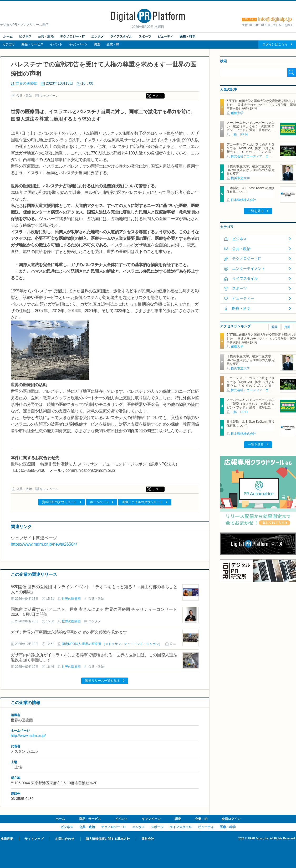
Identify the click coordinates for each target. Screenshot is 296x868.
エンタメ (98, 37)
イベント (56, 44)
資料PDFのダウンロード (59, 502)
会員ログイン (231, 819)
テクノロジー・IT (72, 37)
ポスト (157, 96)
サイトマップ (34, 839)
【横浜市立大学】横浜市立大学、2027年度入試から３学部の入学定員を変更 (251, 170)
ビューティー (243, 298)
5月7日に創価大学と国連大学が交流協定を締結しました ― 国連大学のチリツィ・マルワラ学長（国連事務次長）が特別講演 (261, 105)
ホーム (8, 37)
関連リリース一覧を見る (103, 681)
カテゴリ (9, 44)
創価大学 (237, 113)
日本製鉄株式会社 (243, 200)
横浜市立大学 (240, 178)
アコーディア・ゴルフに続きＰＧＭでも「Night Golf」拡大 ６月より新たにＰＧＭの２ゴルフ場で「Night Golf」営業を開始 (251, 150)
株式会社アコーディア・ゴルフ (253, 156)
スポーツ (145, 37)
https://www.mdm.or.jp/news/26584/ (44, 544)
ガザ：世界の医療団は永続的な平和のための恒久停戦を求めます (69, 632)
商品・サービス (32, 44)
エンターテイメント (249, 268)
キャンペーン (78, 44)
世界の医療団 (27, 83)
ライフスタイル (121, 37)
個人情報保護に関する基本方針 (108, 839)
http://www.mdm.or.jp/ (28, 736)
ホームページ (99, 502)
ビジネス (25, 37)
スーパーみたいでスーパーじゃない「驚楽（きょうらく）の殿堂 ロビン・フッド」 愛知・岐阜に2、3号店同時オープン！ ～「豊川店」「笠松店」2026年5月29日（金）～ (251, 130)
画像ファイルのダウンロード (142, 502)
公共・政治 (46, 37)
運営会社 (148, 839)
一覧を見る (256, 211)
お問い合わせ (65, 839)
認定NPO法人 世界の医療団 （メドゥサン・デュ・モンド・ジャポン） (112, 644)
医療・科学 (187, 37)
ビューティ (165, 37)
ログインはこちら (275, 44)
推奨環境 (7, 839)
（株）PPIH (239, 135)
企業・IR (113, 44)
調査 (97, 44)
